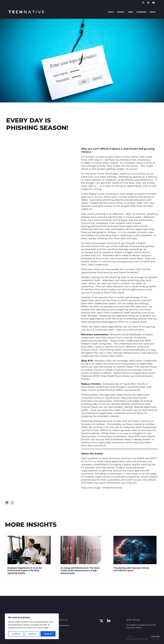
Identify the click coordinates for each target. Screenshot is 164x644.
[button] (7, 503)
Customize (16, 634)
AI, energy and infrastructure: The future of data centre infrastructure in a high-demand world (80, 571)
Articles (121, 12)
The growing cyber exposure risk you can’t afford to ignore (131, 569)
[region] (32, 626)
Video (130, 12)
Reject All (32, 634)
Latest (111, 12)
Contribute (141, 12)
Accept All (48, 634)
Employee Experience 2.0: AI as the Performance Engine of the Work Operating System (25, 571)
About (153, 12)
